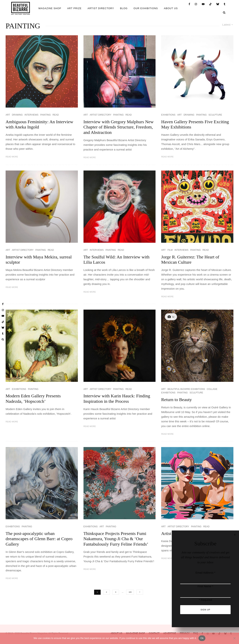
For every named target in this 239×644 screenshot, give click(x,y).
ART (8, 115)
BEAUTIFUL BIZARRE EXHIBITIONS (186, 389)
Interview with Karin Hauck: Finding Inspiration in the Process (117, 399)
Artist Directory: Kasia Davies (188, 533)
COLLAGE (212, 389)
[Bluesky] (218, 4)
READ (56, 115)
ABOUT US (171, 8)
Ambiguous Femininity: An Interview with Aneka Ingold (39, 124)
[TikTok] (211, 4)
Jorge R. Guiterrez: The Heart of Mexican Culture (190, 260)
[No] (234, 638)
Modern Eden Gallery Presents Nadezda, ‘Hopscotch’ (33, 399)
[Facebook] (189, 4)
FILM (170, 250)
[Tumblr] (225, 4)
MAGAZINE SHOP (50, 8)
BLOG (124, 8)
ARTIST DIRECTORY (101, 8)
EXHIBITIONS (168, 115)
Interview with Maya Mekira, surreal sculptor (39, 260)
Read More (12, 157)
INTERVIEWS (31, 115)
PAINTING (46, 115)
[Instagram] (196, 4)
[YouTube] (203, 4)
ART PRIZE (74, 8)
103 (130, 592)
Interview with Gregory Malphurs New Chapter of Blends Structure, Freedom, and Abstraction (119, 127)
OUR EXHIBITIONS (146, 8)
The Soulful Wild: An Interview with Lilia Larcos (117, 260)
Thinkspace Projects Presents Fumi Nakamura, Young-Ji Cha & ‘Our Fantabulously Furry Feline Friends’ (116, 539)
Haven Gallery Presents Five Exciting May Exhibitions (195, 124)
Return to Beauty (176, 400)
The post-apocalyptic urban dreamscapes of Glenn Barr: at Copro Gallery (39, 539)
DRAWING (17, 115)
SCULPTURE (215, 115)
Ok (202, 638)
